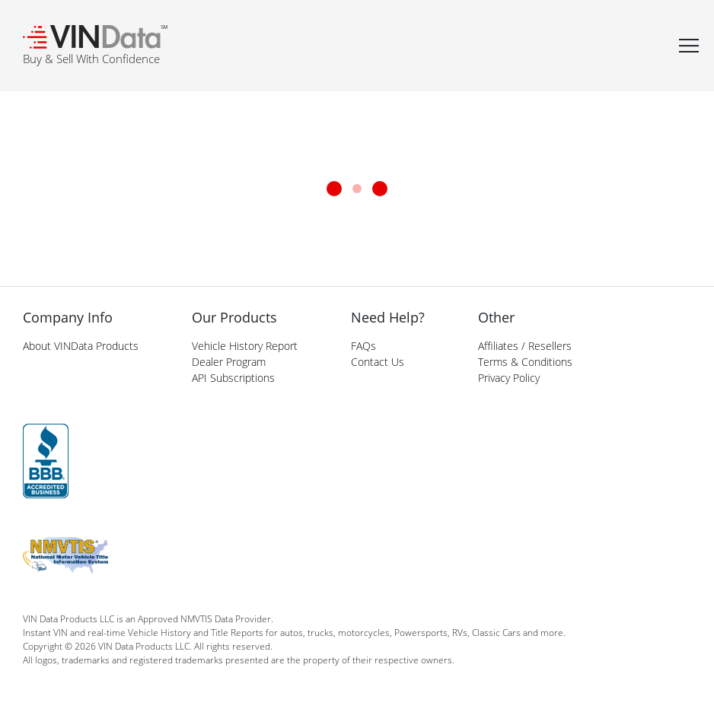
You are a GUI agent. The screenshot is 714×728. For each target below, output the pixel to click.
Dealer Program (229, 362)
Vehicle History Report (245, 346)
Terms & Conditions (525, 362)
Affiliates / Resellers (525, 346)
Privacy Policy (509, 378)
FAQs (363, 346)
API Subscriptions (233, 378)
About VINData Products (81, 346)
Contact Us (378, 362)
